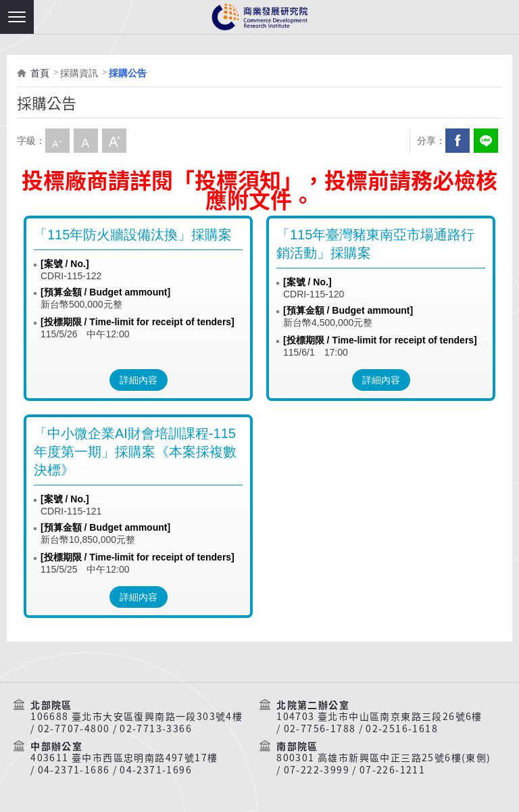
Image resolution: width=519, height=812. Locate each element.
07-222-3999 (317, 770)
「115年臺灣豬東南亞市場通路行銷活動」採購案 (375, 244)
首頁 (40, 73)
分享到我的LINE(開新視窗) (486, 141)
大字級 (114, 141)
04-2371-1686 (74, 770)
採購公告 (128, 73)
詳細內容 (139, 380)
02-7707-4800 (74, 729)
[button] (17, 17)
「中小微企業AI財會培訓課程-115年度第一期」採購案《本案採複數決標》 (135, 452)
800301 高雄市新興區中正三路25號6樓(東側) (384, 758)
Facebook (458, 141)
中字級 (86, 141)
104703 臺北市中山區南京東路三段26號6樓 (379, 717)
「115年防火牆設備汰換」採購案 (133, 235)
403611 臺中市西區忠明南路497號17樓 (124, 758)
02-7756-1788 (320, 729)
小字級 (57, 141)
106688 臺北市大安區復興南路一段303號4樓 (137, 717)
